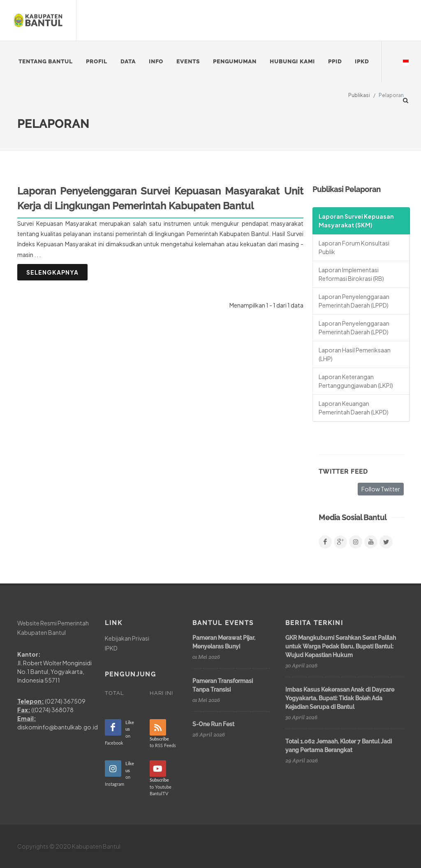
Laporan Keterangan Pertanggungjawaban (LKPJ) (356, 381)
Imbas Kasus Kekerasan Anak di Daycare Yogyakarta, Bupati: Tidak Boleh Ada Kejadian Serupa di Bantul (340, 698)
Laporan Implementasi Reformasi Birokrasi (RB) (351, 274)
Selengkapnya (52, 272)
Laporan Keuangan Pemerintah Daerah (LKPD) (354, 408)
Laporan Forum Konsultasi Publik (354, 247)
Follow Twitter (381, 489)
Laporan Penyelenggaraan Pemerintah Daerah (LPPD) (354, 301)
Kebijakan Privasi (127, 638)
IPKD (111, 648)
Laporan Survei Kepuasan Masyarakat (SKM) (356, 221)
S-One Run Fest (213, 724)
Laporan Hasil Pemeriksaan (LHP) (355, 354)
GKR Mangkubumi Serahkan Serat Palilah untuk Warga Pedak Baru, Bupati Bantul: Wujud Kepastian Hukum (341, 646)
